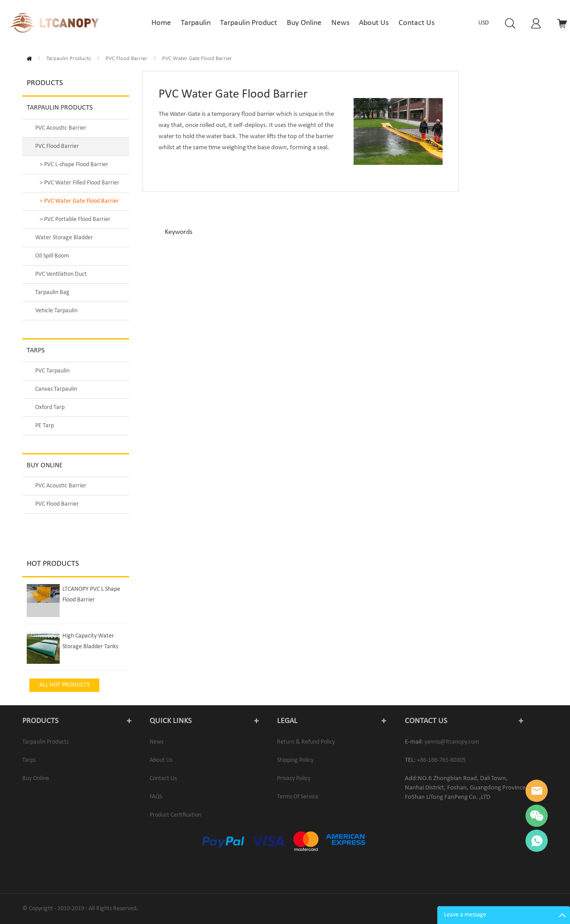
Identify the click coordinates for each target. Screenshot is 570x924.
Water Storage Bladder (64, 238)
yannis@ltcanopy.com (452, 742)
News (157, 742)
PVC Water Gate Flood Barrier (197, 59)
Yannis (537, 791)
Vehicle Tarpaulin (56, 311)
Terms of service (298, 797)
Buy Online (45, 466)
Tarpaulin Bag (52, 292)
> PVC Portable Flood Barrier (75, 219)
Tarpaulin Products (69, 59)
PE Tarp (45, 426)
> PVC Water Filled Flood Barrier (79, 183)
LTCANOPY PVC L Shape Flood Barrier (91, 595)
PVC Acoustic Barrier (61, 128)
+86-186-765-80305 (441, 760)
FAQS (156, 797)
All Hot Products (64, 685)
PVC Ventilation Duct (61, 274)
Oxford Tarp (50, 407)
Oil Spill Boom (52, 256)
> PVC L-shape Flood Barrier (74, 165)
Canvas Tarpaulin (56, 389)
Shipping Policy (295, 760)
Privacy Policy (294, 779)
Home (29, 59)
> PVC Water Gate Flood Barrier (79, 201)
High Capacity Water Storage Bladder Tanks (90, 641)
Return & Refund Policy (306, 742)
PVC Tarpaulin (52, 371)
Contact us (163, 779)
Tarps (36, 351)
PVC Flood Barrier (126, 59)
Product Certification (175, 815)
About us (161, 760)
